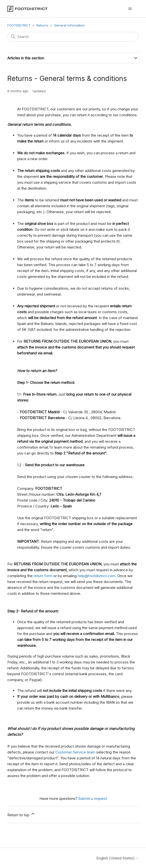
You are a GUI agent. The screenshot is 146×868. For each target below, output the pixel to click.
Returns (42, 25)
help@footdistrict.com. (97, 576)
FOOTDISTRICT (19, 25)
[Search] (73, 37)
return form (43, 576)
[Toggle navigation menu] (130, 9)
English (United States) (117, 858)
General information (69, 25)
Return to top (21, 814)
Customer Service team (76, 752)
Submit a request (93, 798)
